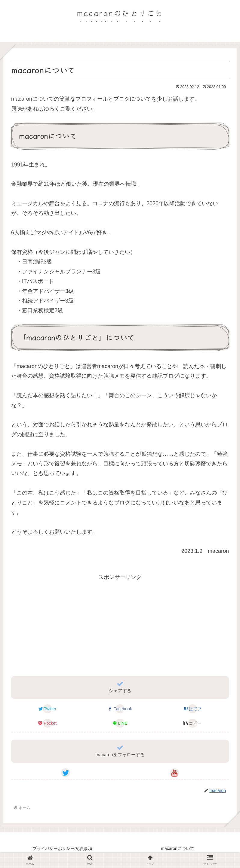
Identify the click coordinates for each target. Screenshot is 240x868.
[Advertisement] (120, 624)
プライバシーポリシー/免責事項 (63, 848)
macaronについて (177, 848)
